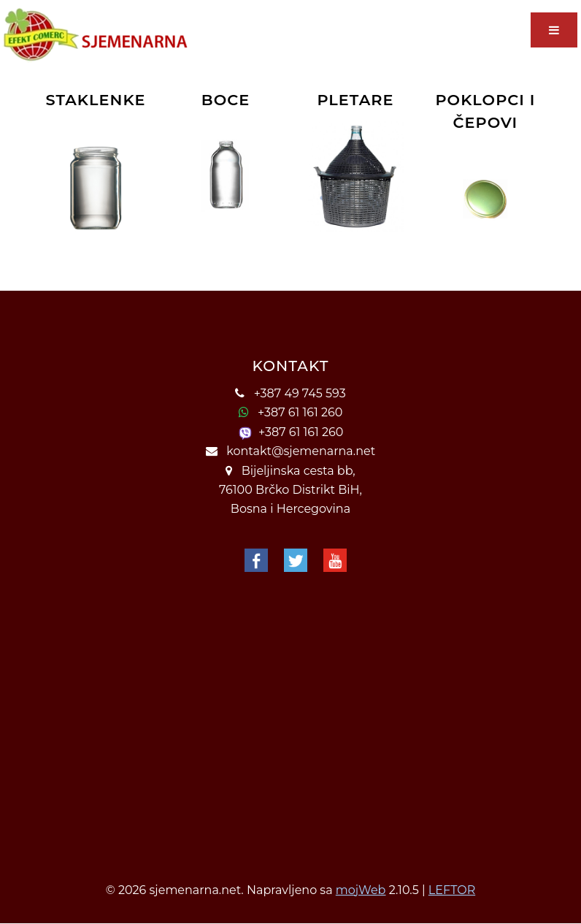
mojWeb (361, 890)
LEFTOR (452, 890)
